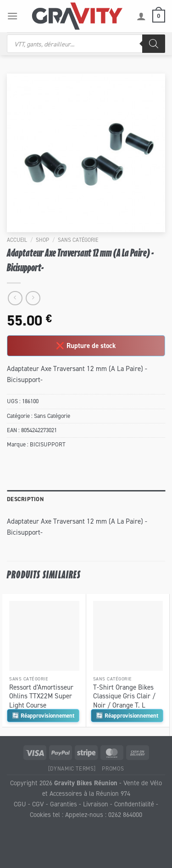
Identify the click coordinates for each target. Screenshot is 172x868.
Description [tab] (25, 499)
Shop (42, 240)
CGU (20, 804)
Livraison (96, 804)
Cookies (40, 814)
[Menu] (12, 16)
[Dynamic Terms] (72, 768)
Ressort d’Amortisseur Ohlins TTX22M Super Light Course (41, 696)
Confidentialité (134, 804)
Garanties (64, 804)
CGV (38, 804)
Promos (113, 768)
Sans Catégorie (78, 240)
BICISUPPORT (48, 444)
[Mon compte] (141, 16)
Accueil (17, 240)
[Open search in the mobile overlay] (86, 44)
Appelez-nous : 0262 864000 (104, 814)
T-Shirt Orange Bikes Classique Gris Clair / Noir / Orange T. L (124, 696)
